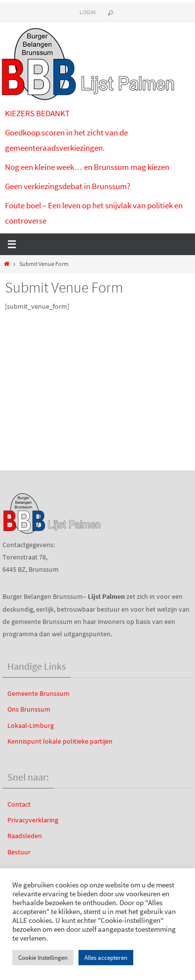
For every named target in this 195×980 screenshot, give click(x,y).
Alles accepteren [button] (106, 958)
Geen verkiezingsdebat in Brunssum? (68, 186)
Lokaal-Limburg (31, 725)
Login (88, 12)
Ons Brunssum (29, 709)
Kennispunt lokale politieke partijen (60, 741)
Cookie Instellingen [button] (43, 958)
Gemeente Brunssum (39, 693)
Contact (19, 804)
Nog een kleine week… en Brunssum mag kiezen (87, 167)
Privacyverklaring (33, 820)
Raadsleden (25, 836)
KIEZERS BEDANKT (37, 113)
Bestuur (19, 852)
